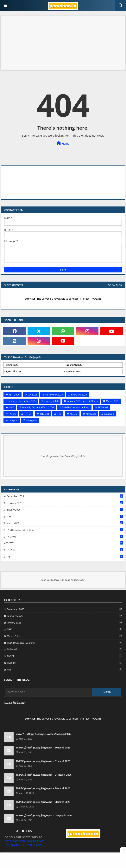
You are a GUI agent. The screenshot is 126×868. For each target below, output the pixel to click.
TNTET (28, 414)
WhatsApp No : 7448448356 (24, 845)
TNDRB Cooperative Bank (76, 407)
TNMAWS (103, 407)
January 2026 (51, 401)
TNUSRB (44, 414)
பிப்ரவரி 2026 (74, 365)
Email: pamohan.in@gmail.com (24, 841)
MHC (11, 407)
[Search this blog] (48, 692)
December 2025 (54, 395)
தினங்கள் (91, 414)
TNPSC (12, 414)
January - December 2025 (22, 401)
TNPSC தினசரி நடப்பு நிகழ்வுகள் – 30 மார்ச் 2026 (43, 747)
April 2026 (14, 395)
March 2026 (113, 401)
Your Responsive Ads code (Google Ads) (63, 580)
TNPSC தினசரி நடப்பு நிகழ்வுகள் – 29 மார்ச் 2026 (43, 788)
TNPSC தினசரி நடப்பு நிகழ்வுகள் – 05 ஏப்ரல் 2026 (44, 815)
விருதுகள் (32, 420)
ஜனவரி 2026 (13, 371)
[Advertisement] (63, 43)
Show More (115, 285)
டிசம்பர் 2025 (73, 371)
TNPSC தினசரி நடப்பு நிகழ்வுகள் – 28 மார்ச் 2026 (43, 802)
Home (63, 143)
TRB (59, 414)
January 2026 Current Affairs (82, 401)
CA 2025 (32, 395)
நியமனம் (109, 414)
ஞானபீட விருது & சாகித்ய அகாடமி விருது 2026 (43, 734)
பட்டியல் (13, 420)
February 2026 (79, 395)
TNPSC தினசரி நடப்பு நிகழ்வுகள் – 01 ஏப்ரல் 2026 (44, 775)
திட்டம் (74, 414)
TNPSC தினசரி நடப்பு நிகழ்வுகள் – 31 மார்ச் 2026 (43, 761)
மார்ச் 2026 (12, 365)
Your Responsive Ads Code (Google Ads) (63, 456)
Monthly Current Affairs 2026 (38, 407)
